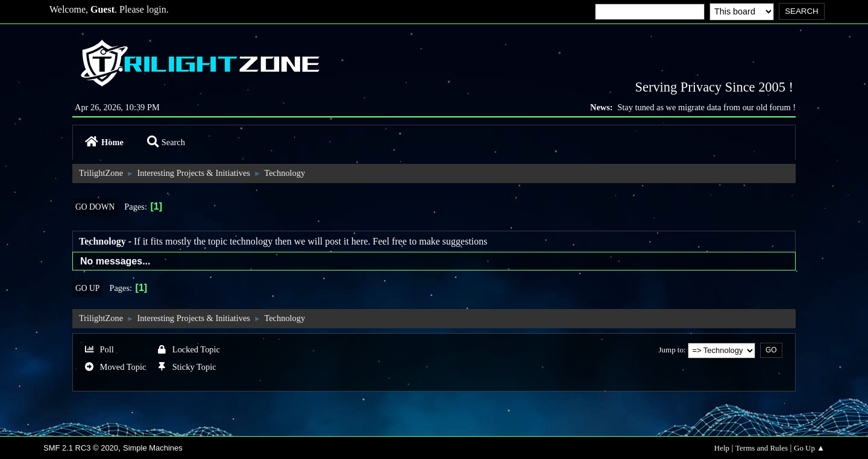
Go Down (95, 207)
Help (722, 448)
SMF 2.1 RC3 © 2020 (81, 448)
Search (166, 142)
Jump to (671, 350)
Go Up (87, 288)
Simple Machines (153, 448)
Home (104, 142)
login (156, 9)
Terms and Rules (762, 448)
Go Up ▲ (809, 448)
